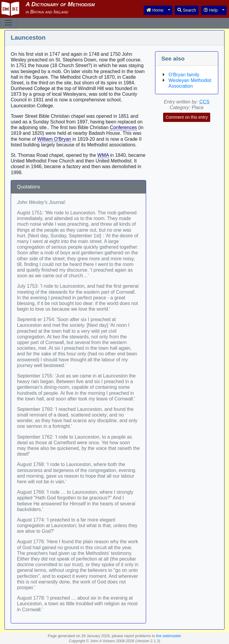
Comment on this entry (187, 117)
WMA (103, 155)
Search (187, 10)
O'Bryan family (184, 75)
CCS (205, 102)
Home (155, 10)
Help (211, 10)
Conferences (123, 127)
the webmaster (169, 636)
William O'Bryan (54, 139)
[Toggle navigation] (8, 23)
